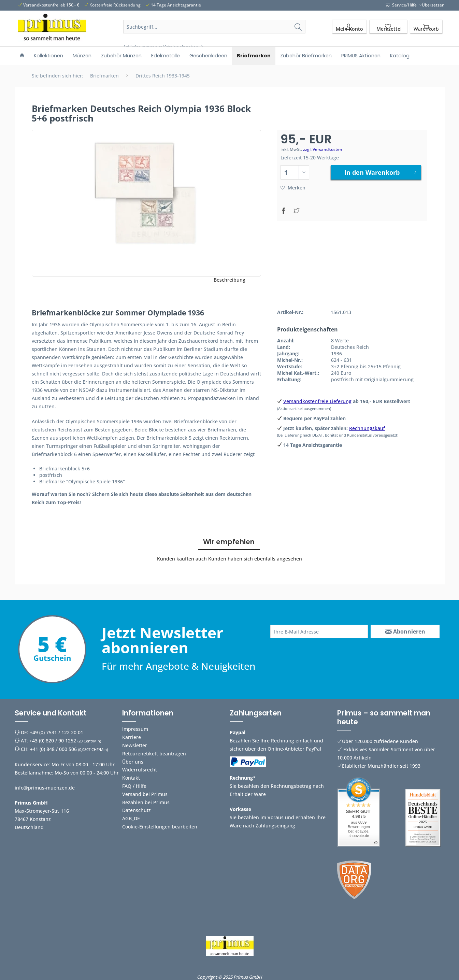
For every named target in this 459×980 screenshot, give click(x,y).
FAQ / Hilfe (134, 786)
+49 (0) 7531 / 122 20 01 (56, 732)
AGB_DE (131, 818)
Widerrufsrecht (140, 770)
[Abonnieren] (405, 631)
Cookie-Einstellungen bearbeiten (160, 827)
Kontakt (131, 778)
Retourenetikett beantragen (154, 754)
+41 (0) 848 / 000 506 (53, 749)
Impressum (135, 729)
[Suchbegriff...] (214, 27)
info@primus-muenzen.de (45, 788)
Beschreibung (230, 280)
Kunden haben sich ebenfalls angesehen (255, 559)
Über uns (133, 762)
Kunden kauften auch (182, 559)
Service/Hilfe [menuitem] (402, 5)
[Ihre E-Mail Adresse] (319, 631)
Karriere (132, 737)
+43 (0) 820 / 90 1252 (53, 741)
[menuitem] (214, 35)
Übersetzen (433, 5)
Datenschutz (137, 810)
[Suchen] (298, 27)
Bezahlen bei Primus (146, 802)
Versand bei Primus (145, 794)
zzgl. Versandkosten (323, 149)
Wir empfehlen (229, 542)
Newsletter (135, 745)
